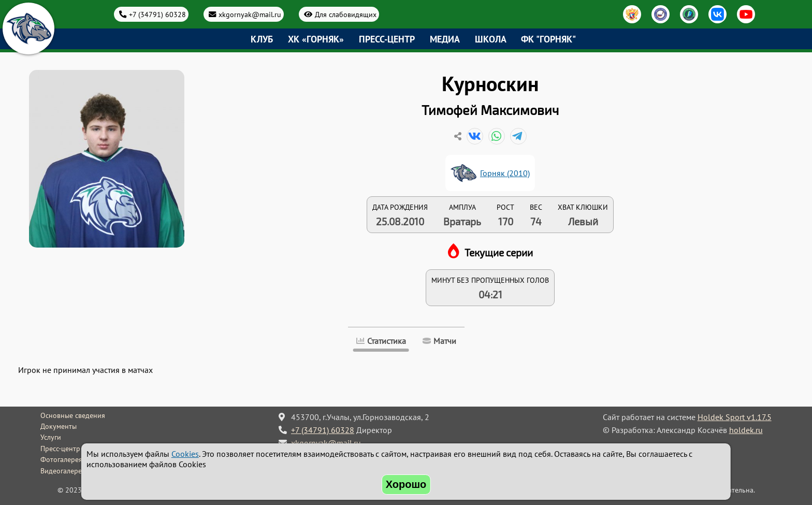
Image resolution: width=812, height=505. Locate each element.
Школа (491, 39)
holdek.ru (746, 430)
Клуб (262, 39)
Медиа (445, 39)
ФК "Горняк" (548, 39)
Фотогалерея (61, 459)
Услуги (51, 437)
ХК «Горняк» (316, 39)
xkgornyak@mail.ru (250, 14)
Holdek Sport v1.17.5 (735, 417)
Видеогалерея (63, 471)
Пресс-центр (387, 39)
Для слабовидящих (346, 14)
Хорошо (406, 484)
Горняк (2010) (505, 173)
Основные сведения (73, 415)
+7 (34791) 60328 (157, 14)
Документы (59, 426)
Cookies (185, 454)
